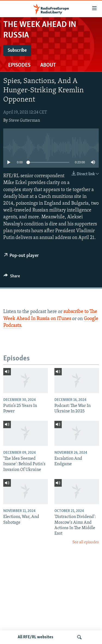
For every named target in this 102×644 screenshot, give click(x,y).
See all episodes (86, 542)
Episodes (19, 65)
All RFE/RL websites (35, 637)
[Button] (12, 277)
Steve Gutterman (24, 121)
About (48, 65)
